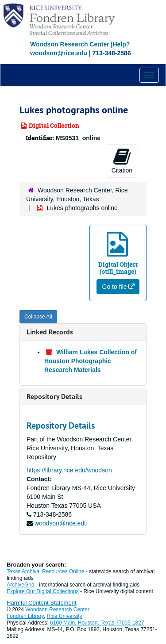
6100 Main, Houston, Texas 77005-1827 (97, 623)
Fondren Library (25, 616)
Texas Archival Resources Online (45, 571)
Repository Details (54, 397)
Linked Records (50, 332)
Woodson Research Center (70, 44)
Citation (122, 161)
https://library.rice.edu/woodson (69, 470)
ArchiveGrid (21, 585)
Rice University (65, 616)
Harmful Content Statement (42, 603)
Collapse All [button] (38, 317)
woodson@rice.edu (61, 523)
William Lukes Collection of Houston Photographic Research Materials (91, 361)
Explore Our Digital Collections (43, 591)
